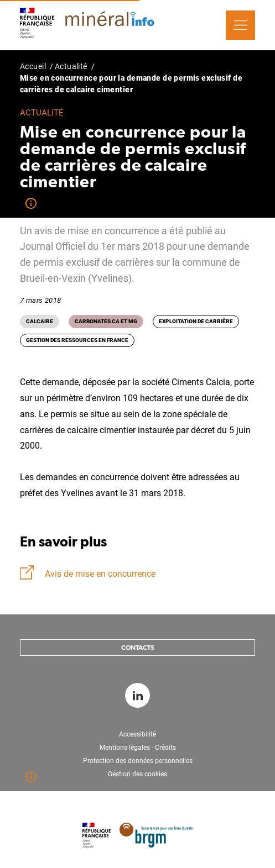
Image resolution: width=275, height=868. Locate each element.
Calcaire (40, 321)
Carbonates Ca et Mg (106, 321)
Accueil (33, 66)
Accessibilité (137, 734)
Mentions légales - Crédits (138, 748)
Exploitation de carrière (196, 321)
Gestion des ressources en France (77, 340)
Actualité (71, 66)
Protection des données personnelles (138, 761)
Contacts (138, 648)
